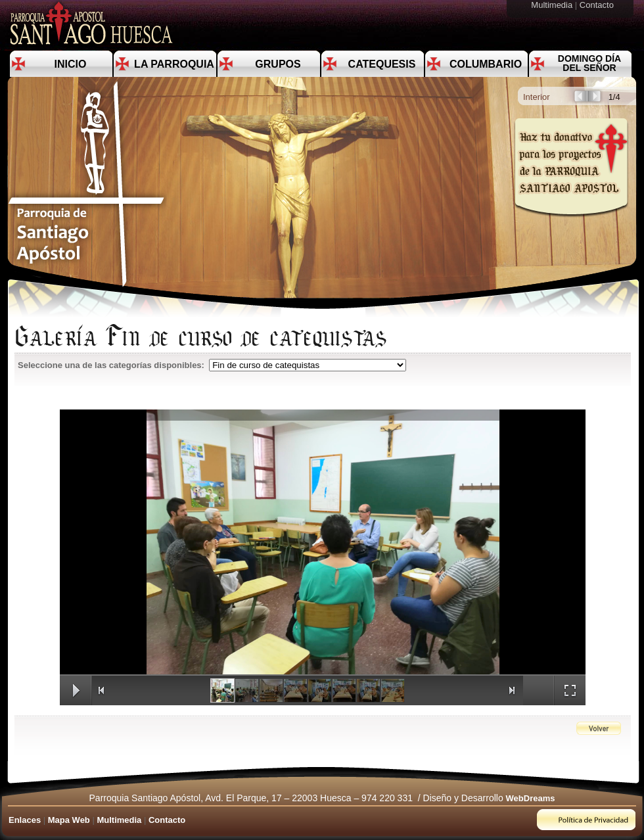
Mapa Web (69, 820)
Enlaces (25, 820)
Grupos (278, 64)
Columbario (486, 64)
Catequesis (382, 64)
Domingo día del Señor (589, 63)
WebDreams (531, 798)
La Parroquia (174, 64)
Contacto (598, 5)
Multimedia (553, 5)
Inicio (71, 64)
